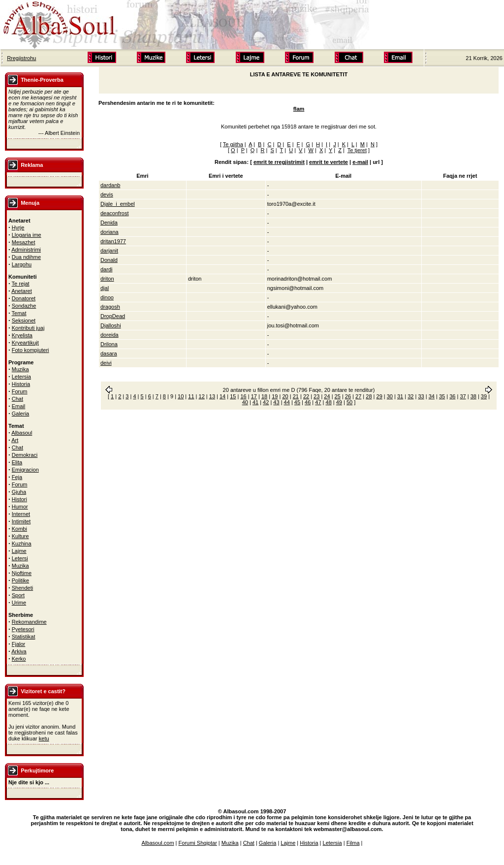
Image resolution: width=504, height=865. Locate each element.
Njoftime (22, 573)
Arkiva (19, 651)
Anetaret (22, 291)
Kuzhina (22, 544)
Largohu (22, 264)
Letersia (21, 377)
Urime (19, 603)
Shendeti (22, 588)
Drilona (109, 344)
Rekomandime (29, 622)
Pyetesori (23, 629)
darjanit (109, 251)
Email (19, 406)
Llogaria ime (27, 235)
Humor (20, 507)
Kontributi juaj (28, 328)
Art (15, 440)
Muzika (20, 369)
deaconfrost (114, 213)
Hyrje (18, 227)
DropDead (113, 316)
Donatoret (24, 298)
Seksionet (24, 320)
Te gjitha (233, 144)
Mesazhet (24, 242)
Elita (17, 462)
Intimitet (21, 521)
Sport (18, 595)
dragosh (110, 307)
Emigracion (25, 470)
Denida (109, 223)
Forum (20, 391)
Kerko (19, 659)
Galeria (20, 414)
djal (105, 288)
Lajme (19, 551)
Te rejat (21, 284)
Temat (19, 313)
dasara (109, 353)
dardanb (110, 185)
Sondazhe (24, 306)
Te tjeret (357, 150)
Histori (19, 499)
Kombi (19, 529)
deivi (106, 363)
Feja (17, 477)
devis (107, 194)
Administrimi (26, 250)
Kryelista (22, 335)
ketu (44, 738)
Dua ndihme (26, 257)
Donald (109, 260)
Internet (21, 514)
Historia (21, 384)
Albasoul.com (158, 843)
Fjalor (19, 644)
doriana (110, 232)
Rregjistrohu (21, 58)
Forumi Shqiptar (198, 843)
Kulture (20, 536)
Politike (20, 580)
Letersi (20, 558)
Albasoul (22, 433)
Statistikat (24, 637)
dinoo (107, 297)
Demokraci (25, 455)
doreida (110, 335)
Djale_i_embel (118, 204)
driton (107, 279)
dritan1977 (113, 241)
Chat (17, 399)
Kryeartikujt (25, 343)
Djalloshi (111, 325)
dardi (106, 269)
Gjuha (19, 492)
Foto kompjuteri (31, 350)
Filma (353, 843)
